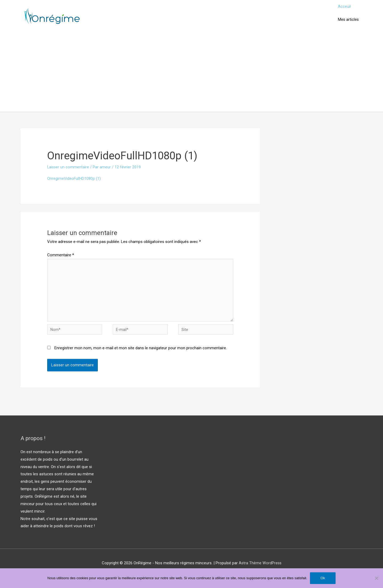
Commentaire (61, 261)
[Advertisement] (192, 78)
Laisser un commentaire (68, 173)
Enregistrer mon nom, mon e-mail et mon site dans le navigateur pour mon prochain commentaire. (141, 358)
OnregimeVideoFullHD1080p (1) (74, 184)
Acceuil (344, 8)
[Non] (376, 578)
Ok (323, 578)
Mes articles (348, 24)
